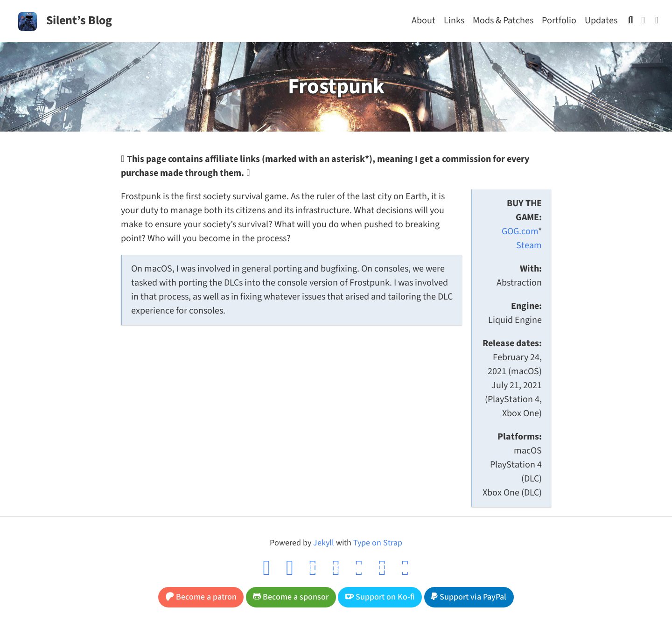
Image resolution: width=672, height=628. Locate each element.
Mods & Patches (503, 21)
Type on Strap (378, 543)
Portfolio (559, 21)
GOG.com (520, 231)
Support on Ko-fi (380, 597)
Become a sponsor (291, 597)
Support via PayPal (469, 597)
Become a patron (201, 597)
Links (454, 21)
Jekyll (324, 543)
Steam (529, 245)
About (423, 21)
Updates (601, 21)
